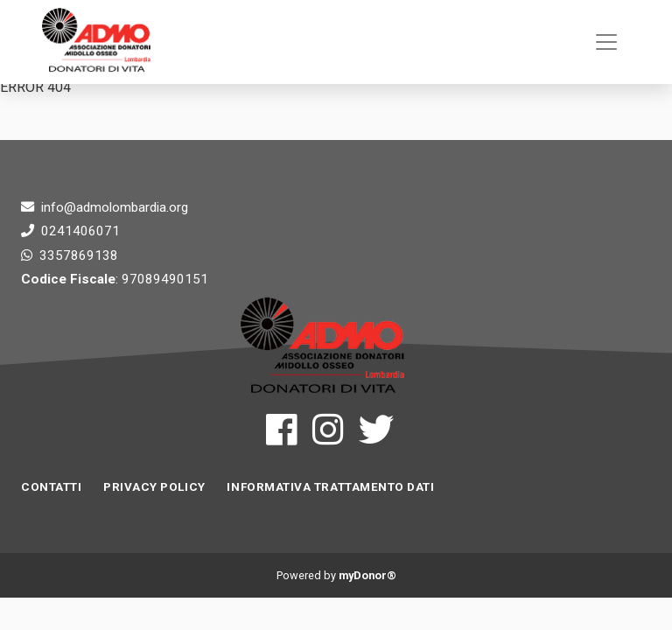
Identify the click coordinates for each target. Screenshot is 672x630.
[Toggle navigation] (606, 42)
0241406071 (80, 231)
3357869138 (79, 255)
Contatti (51, 487)
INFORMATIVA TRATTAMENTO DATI (330, 487)
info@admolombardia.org (115, 207)
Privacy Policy (154, 487)
